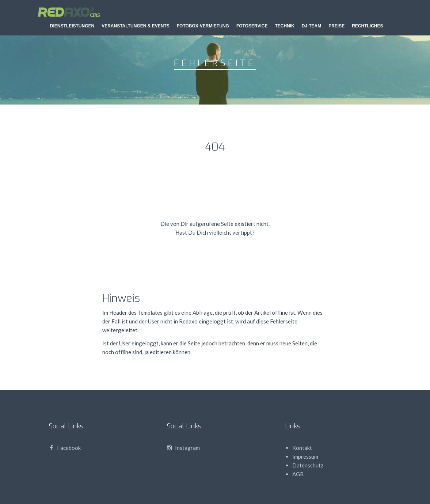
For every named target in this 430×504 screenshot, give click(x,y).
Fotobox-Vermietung (203, 26)
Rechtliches (367, 26)
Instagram (183, 448)
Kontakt (302, 448)
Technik (284, 26)
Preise (336, 26)
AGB (298, 474)
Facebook (65, 448)
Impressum (305, 456)
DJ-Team (311, 26)
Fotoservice (252, 26)
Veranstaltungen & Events (136, 26)
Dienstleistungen (72, 26)
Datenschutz (308, 465)
